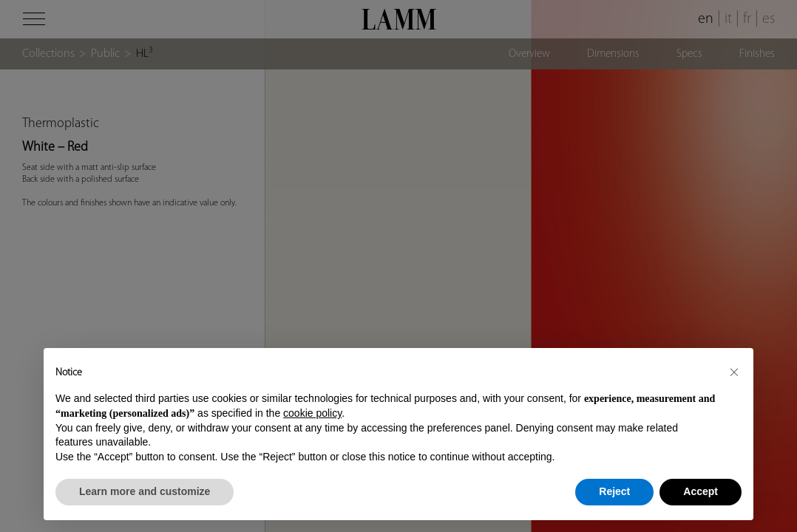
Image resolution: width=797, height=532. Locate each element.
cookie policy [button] (312, 413)
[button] (734, 372)
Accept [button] (701, 491)
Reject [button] (614, 491)
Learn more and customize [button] (145, 491)
